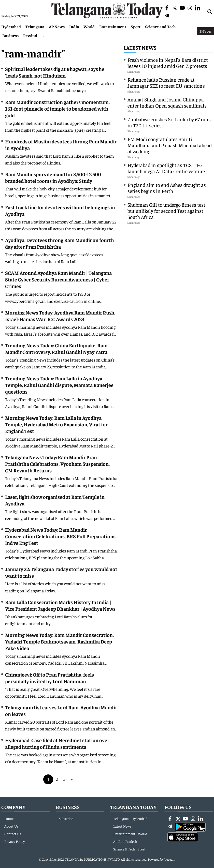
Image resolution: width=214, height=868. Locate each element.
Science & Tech (124, 849)
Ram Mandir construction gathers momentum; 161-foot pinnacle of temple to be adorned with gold (57, 108)
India (74, 26)
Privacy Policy (15, 841)
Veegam (170, 859)
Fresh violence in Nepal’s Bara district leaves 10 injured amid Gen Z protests (168, 63)
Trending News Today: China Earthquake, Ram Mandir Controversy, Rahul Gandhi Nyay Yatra (56, 348)
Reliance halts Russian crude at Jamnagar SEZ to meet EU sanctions (166, 83)
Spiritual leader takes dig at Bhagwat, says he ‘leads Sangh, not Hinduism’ (55, 72)
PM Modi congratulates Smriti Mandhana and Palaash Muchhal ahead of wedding (170, 145)
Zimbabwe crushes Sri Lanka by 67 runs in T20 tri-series (169, 122)
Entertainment (113, 26)
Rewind (30, 35)
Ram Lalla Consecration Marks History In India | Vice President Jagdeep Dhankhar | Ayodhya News (60, 605)
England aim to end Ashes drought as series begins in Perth (167, 188)
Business (10, 35)
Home (9, 818)
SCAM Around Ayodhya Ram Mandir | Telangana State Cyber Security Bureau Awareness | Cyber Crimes (58, 279)
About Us (11, 826)
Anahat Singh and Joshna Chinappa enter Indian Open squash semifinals (167, 102)
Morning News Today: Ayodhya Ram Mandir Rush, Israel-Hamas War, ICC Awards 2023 (60, 316)
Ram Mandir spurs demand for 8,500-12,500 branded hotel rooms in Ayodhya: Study (53, 177)
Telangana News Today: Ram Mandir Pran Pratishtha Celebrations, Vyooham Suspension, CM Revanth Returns (57, 464)
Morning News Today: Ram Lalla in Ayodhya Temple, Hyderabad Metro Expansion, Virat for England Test (56, 424)
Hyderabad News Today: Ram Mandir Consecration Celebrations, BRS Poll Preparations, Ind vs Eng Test (61, 536)
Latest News (140, 47)
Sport (136, 26)
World (89, 26)
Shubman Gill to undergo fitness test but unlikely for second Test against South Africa (166, 211)
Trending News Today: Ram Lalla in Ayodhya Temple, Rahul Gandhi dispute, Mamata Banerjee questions (59, 385)
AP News (57, 26)
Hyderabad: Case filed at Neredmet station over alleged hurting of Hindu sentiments (57, 743)
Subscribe (66, 818)
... (43, 35)
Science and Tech (160, 26)
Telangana (35, 26)
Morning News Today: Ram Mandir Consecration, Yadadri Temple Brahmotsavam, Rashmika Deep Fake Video (59, 641)
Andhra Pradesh (125, 841)
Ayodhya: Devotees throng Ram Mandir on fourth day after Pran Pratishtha (60, 243)
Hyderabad (11, 26)
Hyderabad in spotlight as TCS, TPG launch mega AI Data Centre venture (166, 168)
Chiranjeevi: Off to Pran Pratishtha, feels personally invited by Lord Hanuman (49, 678)
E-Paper (205, 31)
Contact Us (13, 834)
